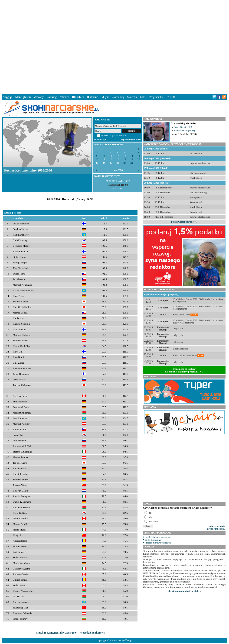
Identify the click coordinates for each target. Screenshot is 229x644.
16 (97, 159)
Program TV (156, 97)
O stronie (92, 97)
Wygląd (8, 97)
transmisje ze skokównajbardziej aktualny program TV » (184, 370)
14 (132, 156)
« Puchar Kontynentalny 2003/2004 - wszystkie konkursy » (70, 633)
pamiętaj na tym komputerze (114, 135)
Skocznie (132, 97)
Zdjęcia (105, 97)
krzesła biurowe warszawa (158, 543)
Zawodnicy (118, 97)
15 (139, 156)
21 (132, 159)
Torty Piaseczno (153, 540)
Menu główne (23, 97)
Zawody (39, 97)
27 (125, 163)
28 (132, 163)
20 (125, 159)
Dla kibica (78, 97)
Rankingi (52, 97)
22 (139, 159)
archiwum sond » (216, 529)
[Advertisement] (73, 46)
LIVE (143, 97)
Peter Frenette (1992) (184, 130)
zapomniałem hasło (131, 139)
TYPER (170, 97)
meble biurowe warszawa (158, 537)
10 (104, 156)
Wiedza (65, 97)
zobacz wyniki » (217, 526)
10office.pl (127, 640)
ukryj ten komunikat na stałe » (184, 591)
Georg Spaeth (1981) (184, 127)
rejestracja (100, 139)
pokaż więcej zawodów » (184, 222)
